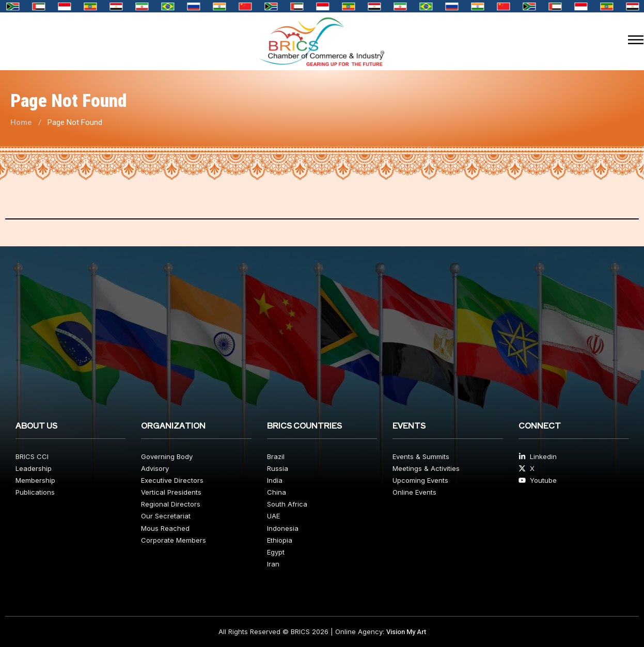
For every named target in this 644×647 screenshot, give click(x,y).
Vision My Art (406, 632)
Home (21, 122)
